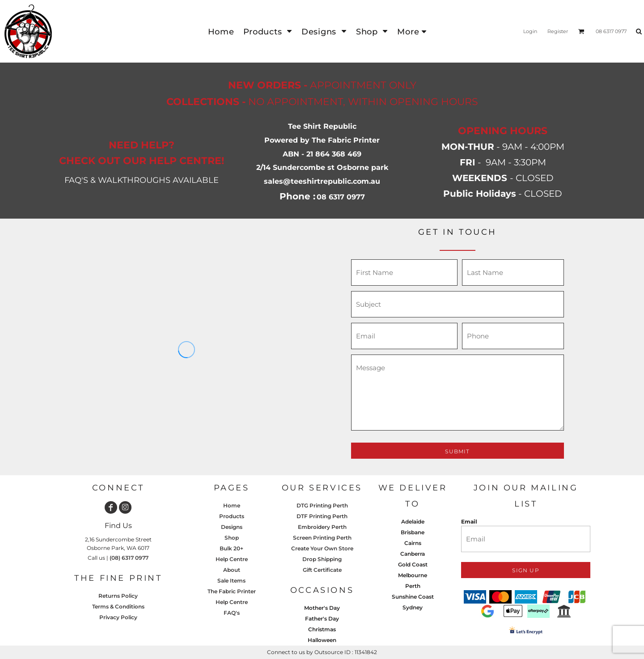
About (232, 570)
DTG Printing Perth (322, 505)
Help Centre (232, 559)
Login (530, 31)
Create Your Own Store (322, 548)
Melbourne (413, 575)
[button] (268, 32)
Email (469, 522)
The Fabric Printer (232, 591)
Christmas (322, 629)
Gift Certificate (322, 570)
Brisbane (413, 532)
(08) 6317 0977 (129, 558)
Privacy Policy (118, 617)
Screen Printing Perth (322, 538)
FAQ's (232, 613)
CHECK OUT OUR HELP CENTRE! (142, 161)
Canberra (413, 554)
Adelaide (413, 522)
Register (558, 31)
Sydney (413, 607)
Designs (232, 527)
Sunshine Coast (413, 597)
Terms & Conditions (118, 606)
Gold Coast (413, 564)
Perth (413, 586)
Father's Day (322, 619)
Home (232, 505)
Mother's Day (322, 608)
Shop (232, 538)
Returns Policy (118, 596)
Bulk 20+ (231, 548)
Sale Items (231, 581)
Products (232, 516)
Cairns (413, 543)
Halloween (322, 640)
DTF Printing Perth (322, 516)
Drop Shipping (322, 559)
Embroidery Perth (322, 527)
